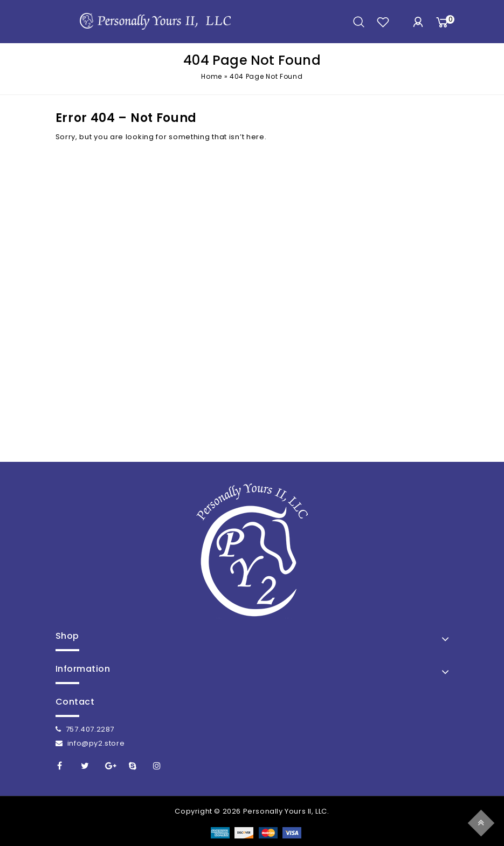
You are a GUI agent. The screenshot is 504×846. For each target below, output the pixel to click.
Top (483, 821)
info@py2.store (90, 743)
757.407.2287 (85, 729)
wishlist (383, 22)
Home (211, 76)
